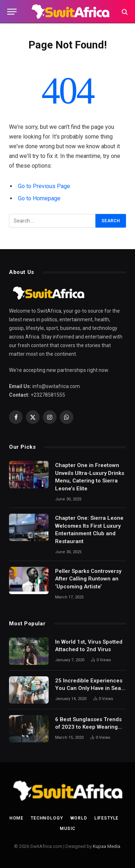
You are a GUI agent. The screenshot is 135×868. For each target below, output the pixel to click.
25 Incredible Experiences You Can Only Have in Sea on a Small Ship (89, 688)
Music (67, 829)
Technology (47, 818)
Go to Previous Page (44, 186)
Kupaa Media (107, 846)
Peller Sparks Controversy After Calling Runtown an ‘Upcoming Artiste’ (88, 579)
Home (16, 818)
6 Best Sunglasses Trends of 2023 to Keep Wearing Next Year (88, 727)
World (79, 818)
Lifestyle (107, 818)
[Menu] (12, 12)
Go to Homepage (39, 198)
